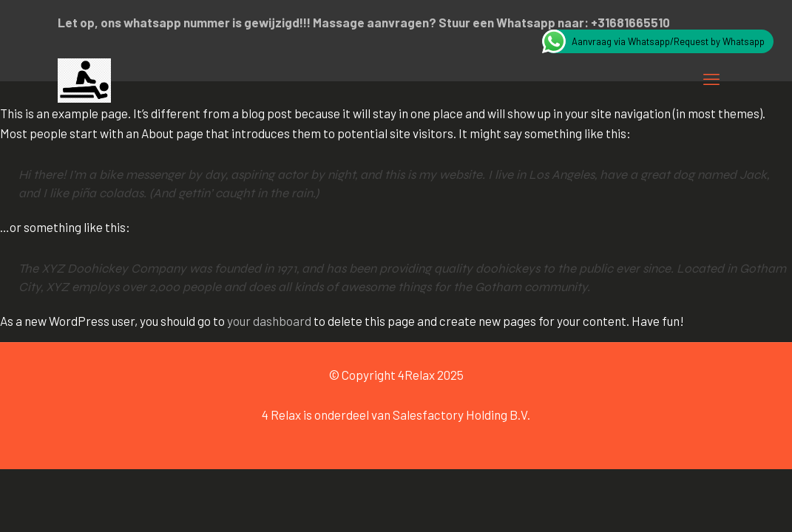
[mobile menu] (711, 78)
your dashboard (269, 321)
